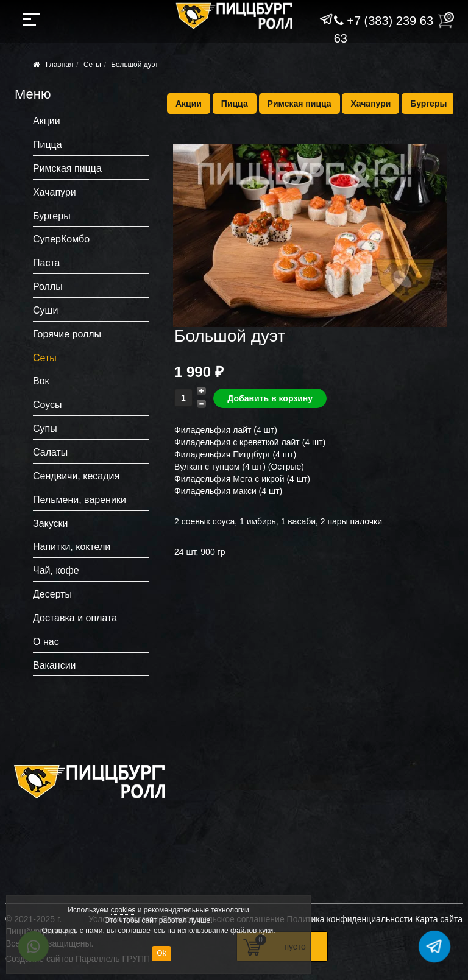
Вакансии (55, 665)
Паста (46, 263)
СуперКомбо (61, 239)
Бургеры (428, 104)
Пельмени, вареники (80, 500)
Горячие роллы (67, 334)
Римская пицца (300, 104)
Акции (189, 104)
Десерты (52, 594)
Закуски (51, 523)
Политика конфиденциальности (350, 919)
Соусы (48, 405)
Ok (161, 953)
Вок (41, 381)
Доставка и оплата (75, 618)
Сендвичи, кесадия (76, 476)
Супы (45, 428)
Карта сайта (439, 919)
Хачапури (370, 104)
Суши (45, 310)
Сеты (92, 65)
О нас (46, 642)
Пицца (235, 104)
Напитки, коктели (72, 547)
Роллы (48, 287)
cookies (123, 910)
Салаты (50, 452)
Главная (59, 65)
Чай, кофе (56, 570)
